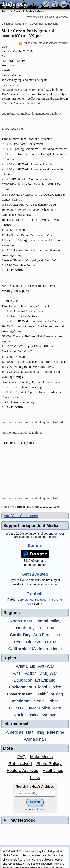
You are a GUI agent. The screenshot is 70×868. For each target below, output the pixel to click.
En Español (46, 680)
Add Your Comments (21, 516)
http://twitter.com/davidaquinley (22, 433)
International (50, 649)
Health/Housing (49, 694)
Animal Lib (26, 666)
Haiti (30, 732)
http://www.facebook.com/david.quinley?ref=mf (32, 422)
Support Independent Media (31, 525)
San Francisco (47, 635)
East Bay (46, 628)
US (33, 649)
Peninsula (23, 642)
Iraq (41, 732)
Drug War (48, 673)
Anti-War (46, 666)
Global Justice (48, 687)
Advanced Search (35, 809)
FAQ (21, 757)
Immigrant (21, 701)
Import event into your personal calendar (44, 43)
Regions (11, 613)
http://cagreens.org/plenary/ (19, 90)
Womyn (49, 715)
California (7, 24)
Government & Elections (44, 24)
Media (39, 701)
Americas (14, 732)
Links (35, 778)
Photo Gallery (49, 764)
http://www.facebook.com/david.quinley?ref (30, 498)
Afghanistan (35, 739)
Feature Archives (23, 770)
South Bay (21, 24)
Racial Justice (27, 715)
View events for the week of (48, 17)
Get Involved (20, 764)
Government (19, 694)
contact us (51, 584)
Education (23, 680)
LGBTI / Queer (23, 708)
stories (26, 600)
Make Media (41, 757)
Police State (50, 708)
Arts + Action (25, 673)
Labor (53, 701)
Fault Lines (53, 770)
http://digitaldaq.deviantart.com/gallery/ (36, 114)
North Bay (25, 628)
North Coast (21, 621)
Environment (21, 687)
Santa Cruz (46, 642)
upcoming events (51, 600)
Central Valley (48, 621)
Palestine (55, 732)
